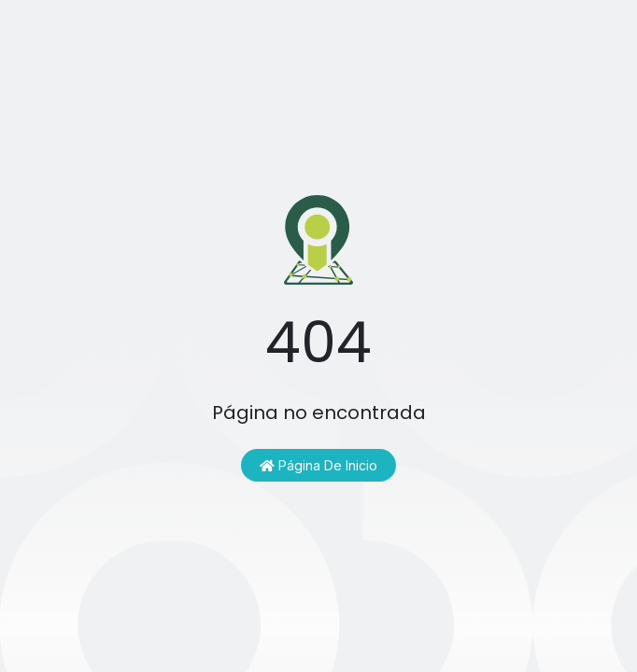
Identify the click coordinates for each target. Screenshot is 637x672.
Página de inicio (318, 465)
